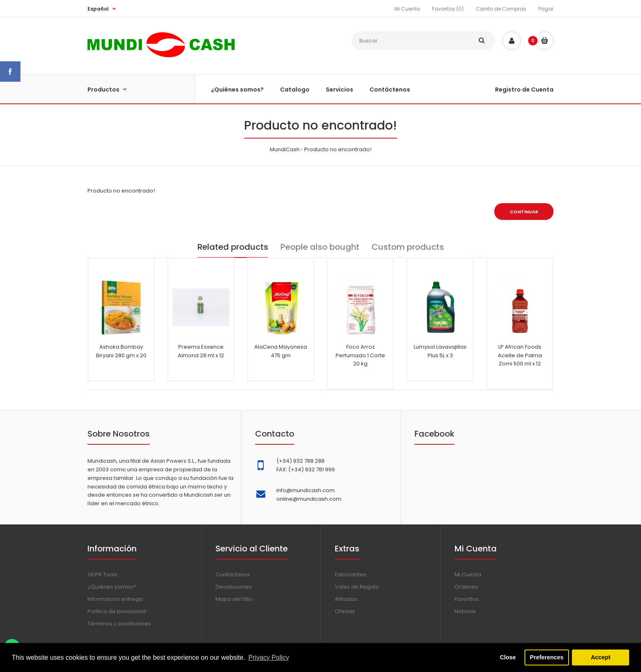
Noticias (465, 611)
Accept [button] (601, 657)
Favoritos (467, 599)
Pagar (546, 9)
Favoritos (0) (448, 9)
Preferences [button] (547, 657)
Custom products (408, 247)
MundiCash (285, 149)
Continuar (524, 212)
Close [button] (508, 657)
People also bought (320, 247)
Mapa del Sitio (234, 599)
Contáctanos (233, 575)
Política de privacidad (117, 611)
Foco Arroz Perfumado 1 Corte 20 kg (360, 355)
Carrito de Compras (501, 9)
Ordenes (466, 587)
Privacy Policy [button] (269, 657)
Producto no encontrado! (338, 149)
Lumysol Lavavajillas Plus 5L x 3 (440, 351)
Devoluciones (234, 587)
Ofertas (345, 611)
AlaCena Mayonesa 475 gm (281, 351)
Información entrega (115, 599)
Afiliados (346, 599)
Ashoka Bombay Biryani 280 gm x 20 (121, 351)
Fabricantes (351, 575)
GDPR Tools (102, 575)
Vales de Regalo (357, 587)
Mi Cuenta (407, 9)
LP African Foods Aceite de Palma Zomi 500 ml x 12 (520, 355)
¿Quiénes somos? (112, 587)
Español (98, 9)
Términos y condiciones (119, 624)
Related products (233, 247)
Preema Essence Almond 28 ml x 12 (201, 351)
